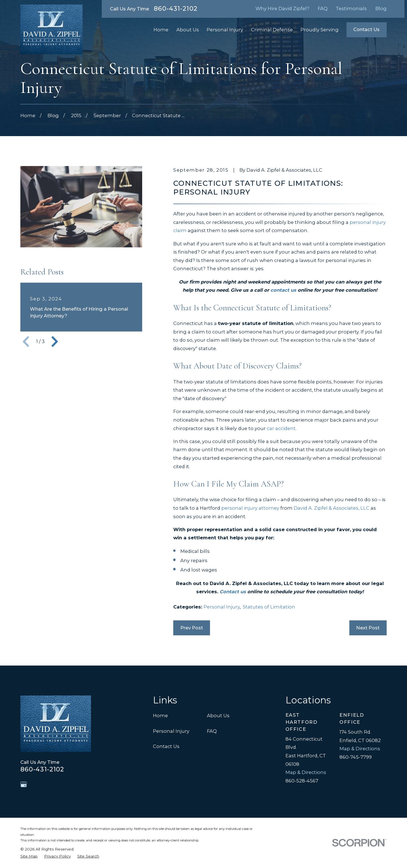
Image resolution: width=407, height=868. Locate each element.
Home (160, 716)
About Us (218, 716)
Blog (381, 8)
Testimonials (351, 8)
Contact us (233, 592)
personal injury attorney (250, 508)
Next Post (368, 628)
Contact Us (366, 29)
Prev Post (192, 628)
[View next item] (55, 342)
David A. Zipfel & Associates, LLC (332, 508)
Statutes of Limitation (269, 607)
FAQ (323, 8)
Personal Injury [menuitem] (225, 30)
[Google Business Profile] (24, 784)
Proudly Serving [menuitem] (320, 30)
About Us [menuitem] (188, 30)
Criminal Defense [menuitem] (272, 30)
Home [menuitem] (161, 30)
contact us (283, 290)
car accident (281, 428)
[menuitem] (29, 856)
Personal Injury (222, 607)
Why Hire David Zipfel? (282, 8)
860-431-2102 (176, 9)
